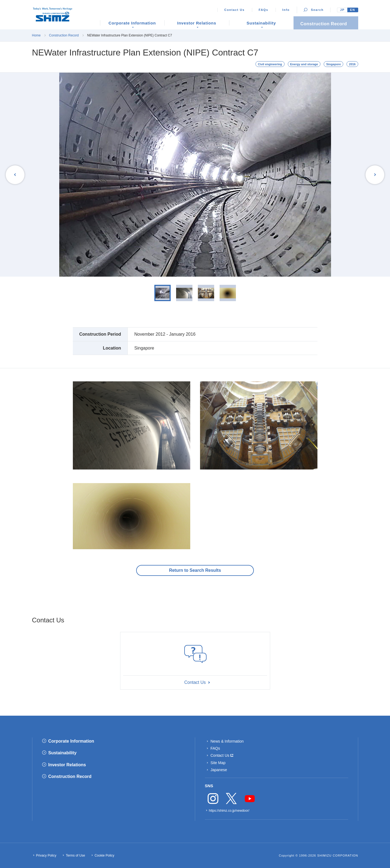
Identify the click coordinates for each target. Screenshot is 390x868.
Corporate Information (71, 741)
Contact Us (234, 10)
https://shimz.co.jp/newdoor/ (229, 811)
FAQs (263, 10)
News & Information (227, 741)
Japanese (219, 770)
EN (353, 10)
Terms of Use (75, 855)
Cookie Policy (104, 855)
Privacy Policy (46, 855)
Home (36, 35)
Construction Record (64, 35)
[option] (195, 175)
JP (342, 10)
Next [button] (374, 175)
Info (286, 10)
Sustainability (63, 753)
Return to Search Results (195, 570)
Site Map (218, 763)
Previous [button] (16, 175)
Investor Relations (67, 765)
